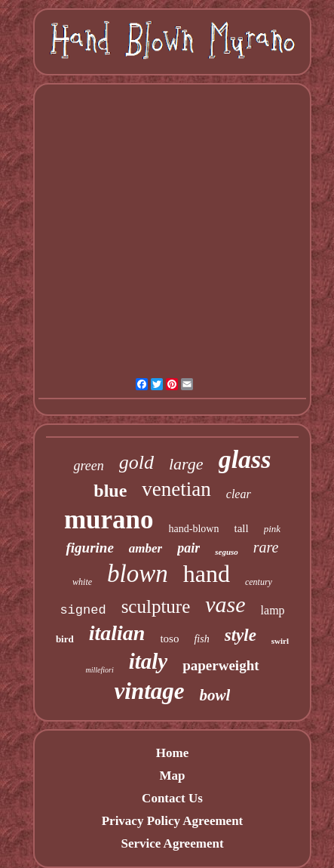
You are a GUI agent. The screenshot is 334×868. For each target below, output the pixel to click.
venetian (176, 489)
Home (172, 753)
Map (172, 776)
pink (272, 529)
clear (239, 494)
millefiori (99, 670)
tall (241, 528)
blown (138, 574)
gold (136, 462)
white (82, 582)
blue (110, 491)
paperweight (221, 665)
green (88, 466)
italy (149, 661)
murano (109, 520)
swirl (280, 641)
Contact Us (172, 798)
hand (207, 574)
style (241, 635)
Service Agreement (172, 843)
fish (201, 639)
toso (169, 639)
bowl (215, 695)
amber (146, 548)
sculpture (156, 606)
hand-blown (194, 529)
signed (83, 610)
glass (245, 459)
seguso (227, 552)
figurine (89, 548)
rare (266, 547)
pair (188, 548)
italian (117, 633)
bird (65, 639)
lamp (273, 610)
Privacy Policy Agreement (173, 821)
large (186, 464)
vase (225, 604)
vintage (150, 691)
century (259, 582)
